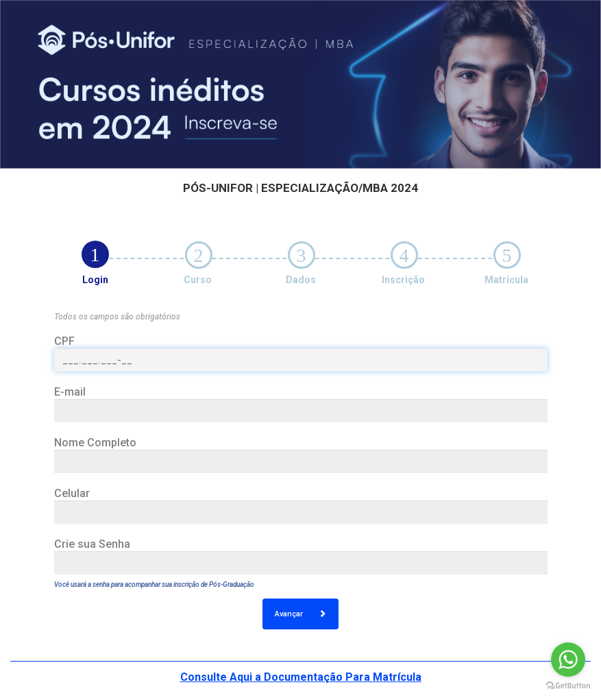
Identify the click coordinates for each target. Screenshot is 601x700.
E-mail (70, 392)
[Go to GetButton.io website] (568, 686)
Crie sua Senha (92, 544)
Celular (72, 493)
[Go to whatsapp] (568, 660)
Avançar (300, 614)
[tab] (95, 254)
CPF (64, 341)
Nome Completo (95, 443)
